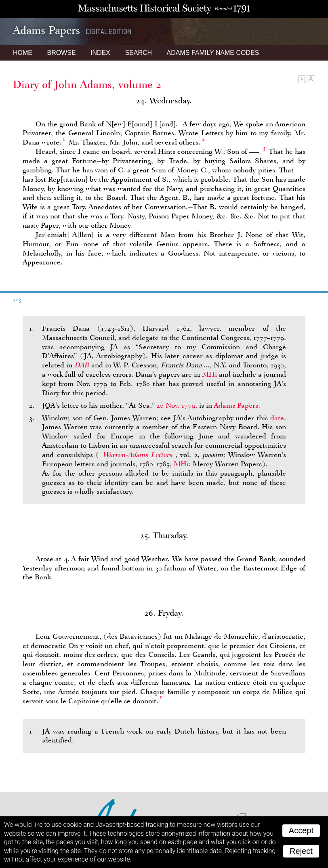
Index (100, 53)
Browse (61, 53)
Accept (301, 830)
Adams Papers (236, 405)
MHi (209, 374)
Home (23, 53)
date (277, 418)
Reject (301, 851)
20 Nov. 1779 (176, 405)
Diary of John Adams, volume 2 (87, 84)
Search (138, 53)
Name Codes (213, 53)
